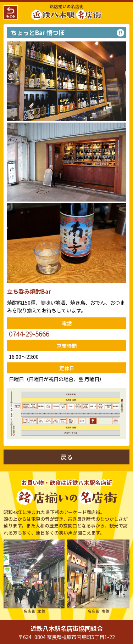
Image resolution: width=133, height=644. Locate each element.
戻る (67, 457)
